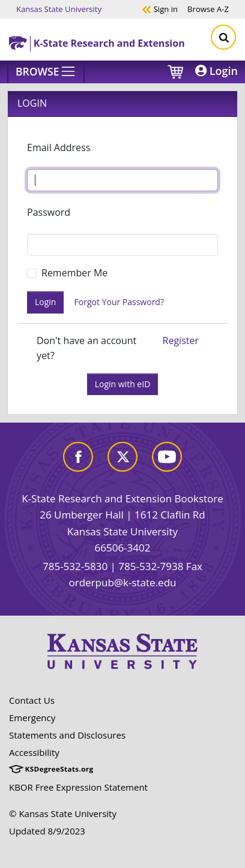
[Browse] (46, 72)
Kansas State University (59, 9)
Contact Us (32, 700)
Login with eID (123, 384)
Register (181, 340)
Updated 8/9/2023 (47, 831)
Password (49, 212)
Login (216, 71)
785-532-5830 (75, 566)
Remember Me (74, 273)
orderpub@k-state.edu (123, 582)
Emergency (32, 718)
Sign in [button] (160, 9)
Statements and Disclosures (67, 735)
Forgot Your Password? (119, 302)
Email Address (59, 147)
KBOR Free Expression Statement (78, 787)
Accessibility (34, 752)
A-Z (208, 9)
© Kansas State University (63, 813)
